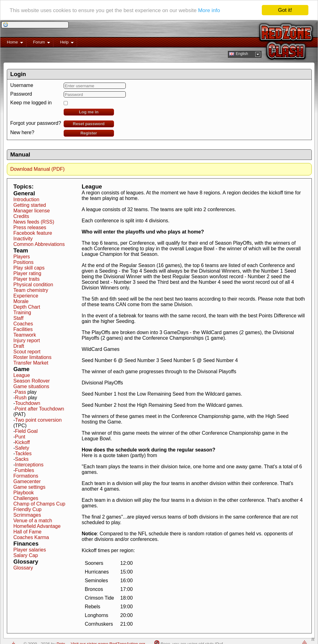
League (22, 375)
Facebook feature (33, 233)
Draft (19, 346)
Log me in (89, 112)
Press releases (30, 227)
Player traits (26, 279)
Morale (21, 301)
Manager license (32, 211)
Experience (26, 296)
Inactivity (23, 239)
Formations (26, 476)
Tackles (23, 454)
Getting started (30, 205)
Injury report (27, 340)
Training (22, 313)
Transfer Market (31, 363)
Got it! (285, 10)
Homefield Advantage (37, 526)
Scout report (27, 352)
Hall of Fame (27, 532)
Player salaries (30, 550)
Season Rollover (32, 381)
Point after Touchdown (39, 409)
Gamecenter (27, 481)
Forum (38, 43)
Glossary (23, 568)
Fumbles (24, 470)
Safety (22, 448)
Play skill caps (29, 268)
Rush (21, 398)
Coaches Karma (31, 537)
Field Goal (26, 431)
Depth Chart (27, 307)
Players (22, 257)
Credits (21, 216)
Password (21, 94)
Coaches (23, 324)
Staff (18, 318)
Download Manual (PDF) (37, 169)
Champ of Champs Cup (39, 504)
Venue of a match (33, 521)
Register (89, 133)
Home (12, 43)
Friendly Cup (27, 509)
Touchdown (27, 403)
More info (209, 10)
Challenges (26, 498)
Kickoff (22, 442)
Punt (20, 437)
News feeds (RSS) (34, 222)
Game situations (31, 386)
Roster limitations (32, 357)
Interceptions (29, 465)
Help (64, 43)
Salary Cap (26, 555)
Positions (23, 262)
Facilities (23, 329)
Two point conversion (38, 420)
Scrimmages (27, 515)
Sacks (22, 459)
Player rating (27, 273)
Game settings (29, 487)
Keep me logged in (31, 103)
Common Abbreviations (39, 244)
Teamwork (25, 335)
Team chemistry (31, 290)
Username (22, 85)
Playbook (24, 493)
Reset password (89, 124)
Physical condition (33, 285)
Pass (20, 392)
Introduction (26, 200)
